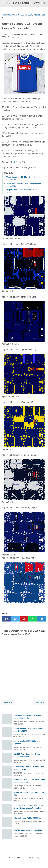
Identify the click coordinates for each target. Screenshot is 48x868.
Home (11, 858)
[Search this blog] (45, 3)
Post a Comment (14, 37)
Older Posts (40, 702)
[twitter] (15, 619)
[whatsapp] (33, 619)
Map (38, 858)
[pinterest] (24, 619)
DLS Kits (17, 162)
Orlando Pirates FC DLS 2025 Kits (27, 818)
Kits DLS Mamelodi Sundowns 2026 (28, 830)
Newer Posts (9, 702)
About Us (19, 858)
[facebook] (6, 619)
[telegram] (42, 619)
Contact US (29, 858)
